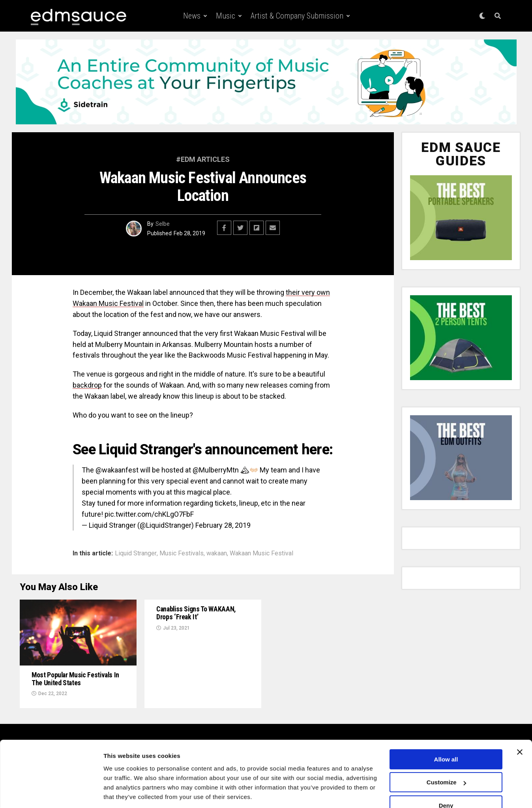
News (192, 16)
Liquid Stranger (136, 553)
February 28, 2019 (223, 525)
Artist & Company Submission (297, 16)
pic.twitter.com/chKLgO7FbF (149, 514)
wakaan (217, 553)
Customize (446, 756)
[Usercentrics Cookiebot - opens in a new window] (51, 793)
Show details (122, 792)
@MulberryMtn (216, 470)
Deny (446, 779)
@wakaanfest (117, 470)
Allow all (446, 733)
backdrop (87, 385)
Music (226, 16)
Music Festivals (182, 553)
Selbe (163, 224)
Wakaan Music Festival (261, 553)
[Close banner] (520, 726)
